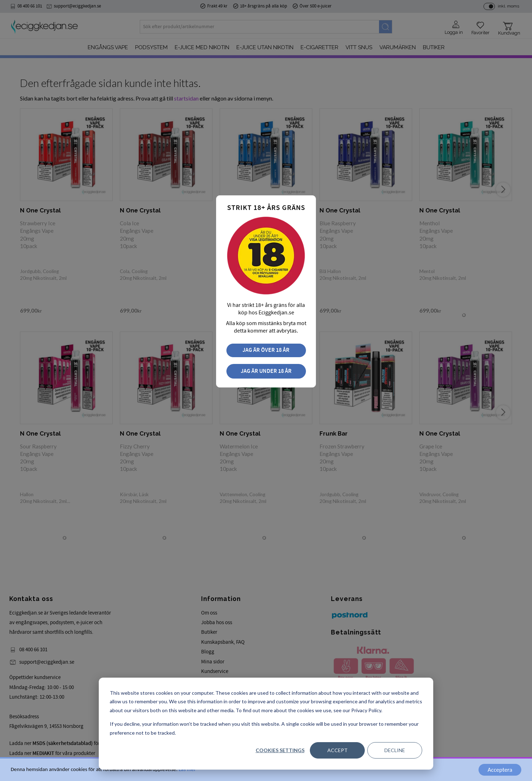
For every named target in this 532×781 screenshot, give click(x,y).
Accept (337, 750)
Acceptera (500, 770)
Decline (395, 750)
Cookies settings (280, 750)
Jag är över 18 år (266, 350)
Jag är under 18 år (266, 371)
